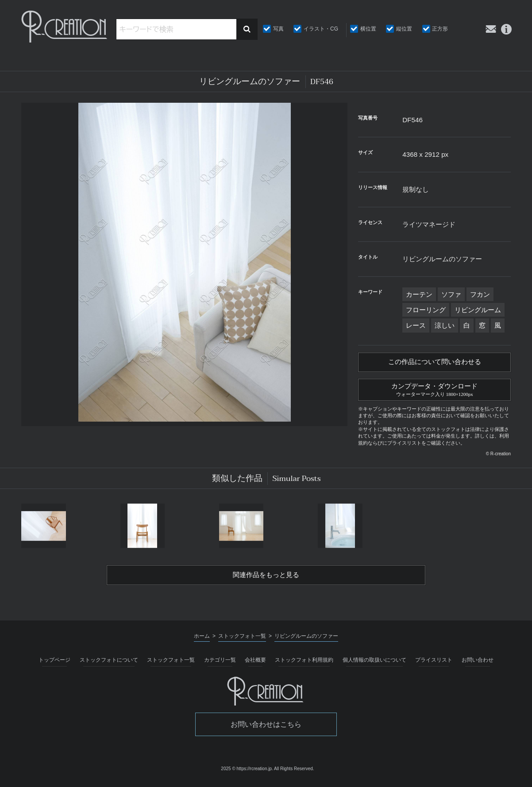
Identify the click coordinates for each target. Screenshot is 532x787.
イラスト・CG (321, 29)
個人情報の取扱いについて (374, 663)
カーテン (419, 294)
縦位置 (404, 29)
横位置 (368, 29)
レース (416, 325)
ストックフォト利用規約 (304, 663)
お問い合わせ (478, 663)
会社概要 (255, 663)
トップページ (54, 663)
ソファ (451, 294)
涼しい (445, 325)
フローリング (426, 310)
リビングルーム (478, 310)
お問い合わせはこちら (266, 728)
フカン (480, 294)
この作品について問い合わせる (435, 363)
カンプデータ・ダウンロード (434, 391)
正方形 (440, 29)
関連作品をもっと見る (266, 578)
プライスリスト (434, 663)
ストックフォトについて (109, 663)
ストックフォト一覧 (171, 663)
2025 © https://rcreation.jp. (247, 772)
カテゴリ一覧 (220, 663)
